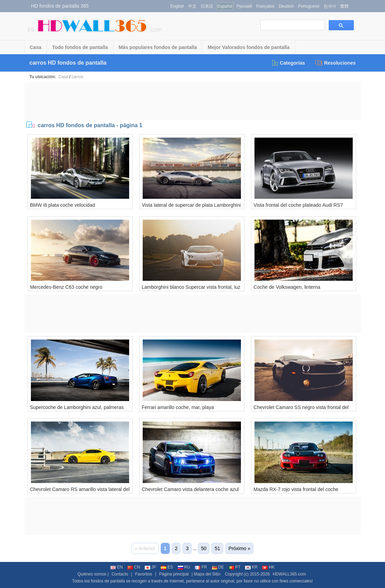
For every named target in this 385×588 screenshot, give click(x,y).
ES (167, 567)
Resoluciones (335, 63)
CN (134, 567)
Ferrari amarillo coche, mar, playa (178, 407)
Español (225, 6)
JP (150, 567)
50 (204, 548)
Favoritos (144, 574)
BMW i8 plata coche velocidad (62, 205)
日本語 (207, 6)
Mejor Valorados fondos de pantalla (249, 47)
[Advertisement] (193, 101)
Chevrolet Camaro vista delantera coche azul (190, 489)
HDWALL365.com (289, 574)
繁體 (344, 6)
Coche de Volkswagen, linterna (287, 287)
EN (117, 567)
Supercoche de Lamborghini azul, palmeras (77, 407)
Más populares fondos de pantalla (158, 47)
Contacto (120, 574)
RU (184, 567)
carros (77, 77)
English (177, 6)
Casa (36, 47)
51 (217, 548)
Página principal (174, 574)
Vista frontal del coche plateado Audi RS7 (298, 205)
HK (268, 567)
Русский (244, 6)
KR (251, 567)
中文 (192, 6)
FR (201, 567)
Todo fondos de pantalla (80, 47)
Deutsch (286, 6)
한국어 (330, 6)
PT (235, 567)
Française (265, 6)
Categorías (288, 63)
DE (218, 567)
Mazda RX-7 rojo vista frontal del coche (296, 489)
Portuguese (308, 6)
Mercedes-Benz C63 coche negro (66, 287)
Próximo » (239, 548)
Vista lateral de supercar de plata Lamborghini (191, 205)
